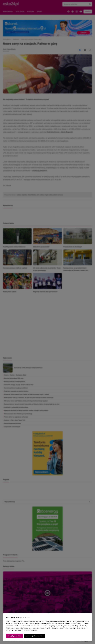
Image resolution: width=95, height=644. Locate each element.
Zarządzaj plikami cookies (34, 636)
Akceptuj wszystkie (14, 636)
